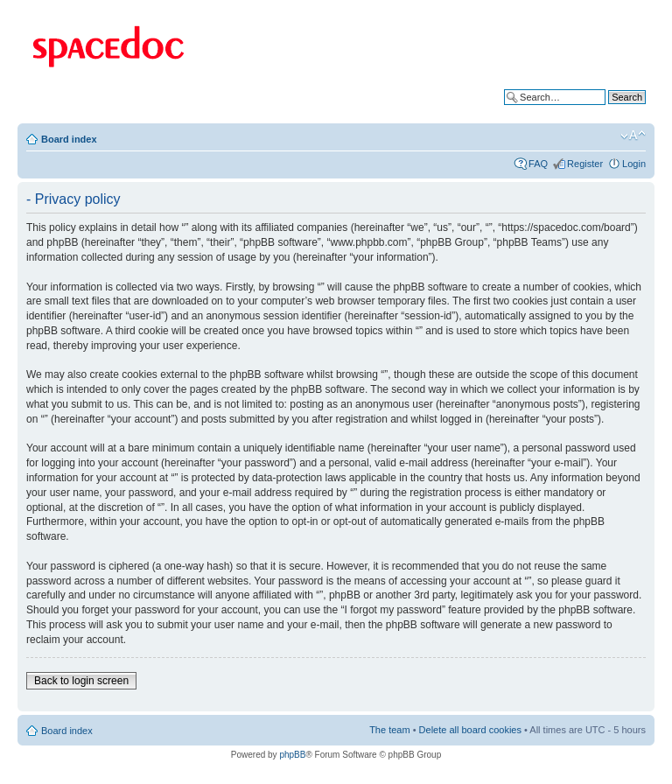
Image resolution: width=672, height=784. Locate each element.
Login (634, 164)
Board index (69, 139)
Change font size (633, 136)
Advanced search (609, 110)
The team (389, 730)
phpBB (292, 755)
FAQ (538, 164)
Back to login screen (81, 681)
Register (585, 164)
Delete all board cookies (470, 730)
